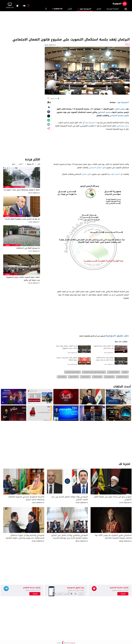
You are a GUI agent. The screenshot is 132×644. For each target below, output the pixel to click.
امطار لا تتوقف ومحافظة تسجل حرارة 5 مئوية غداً (22, 190)
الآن (39, 164)
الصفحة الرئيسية (113, 9)
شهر (14, 164)
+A (49, 103)
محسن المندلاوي (104, 112)
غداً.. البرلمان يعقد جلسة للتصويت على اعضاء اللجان (104, 347)
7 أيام (21, 164)
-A (49, 107)
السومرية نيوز (84, 9)
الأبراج (70, 9)
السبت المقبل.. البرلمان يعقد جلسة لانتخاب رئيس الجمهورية (67, 347)
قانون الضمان (86, 174)
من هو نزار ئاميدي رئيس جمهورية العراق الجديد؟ (22, 219)
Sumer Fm (58, 9)
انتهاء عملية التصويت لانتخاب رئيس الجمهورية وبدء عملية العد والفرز (23, 279)
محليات (8, 187)
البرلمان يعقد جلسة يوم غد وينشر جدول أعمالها (67, 359)
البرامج (99, 9)
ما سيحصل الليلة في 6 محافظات (28, 248)
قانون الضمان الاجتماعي (119, 116)
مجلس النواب (120, 109)
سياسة (8, 216)
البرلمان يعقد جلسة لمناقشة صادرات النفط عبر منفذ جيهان (105, 359)
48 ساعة (30, 164)
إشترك (35, 594)
